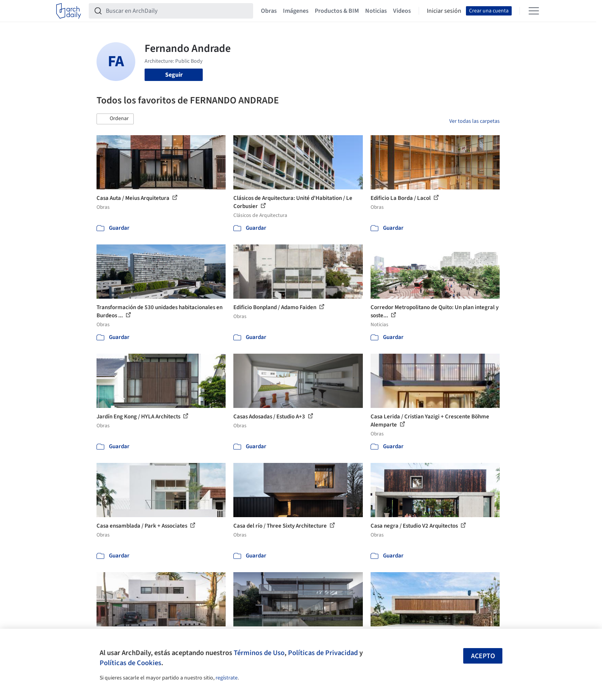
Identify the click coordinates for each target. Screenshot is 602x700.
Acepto (483, 656)
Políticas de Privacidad (323, 653)
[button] (115, 119)
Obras (269, 11)
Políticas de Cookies (130, 663)
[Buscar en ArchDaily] (177, 11)
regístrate (227, 678)
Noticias (376, 11)
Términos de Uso (259, 653)
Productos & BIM (337, 11)
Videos (402, 11)
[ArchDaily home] (69, 11)
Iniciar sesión (444, 11)
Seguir (174, 75)
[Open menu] (534, 11)
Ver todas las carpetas (474, 121)
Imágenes (296, 11)
